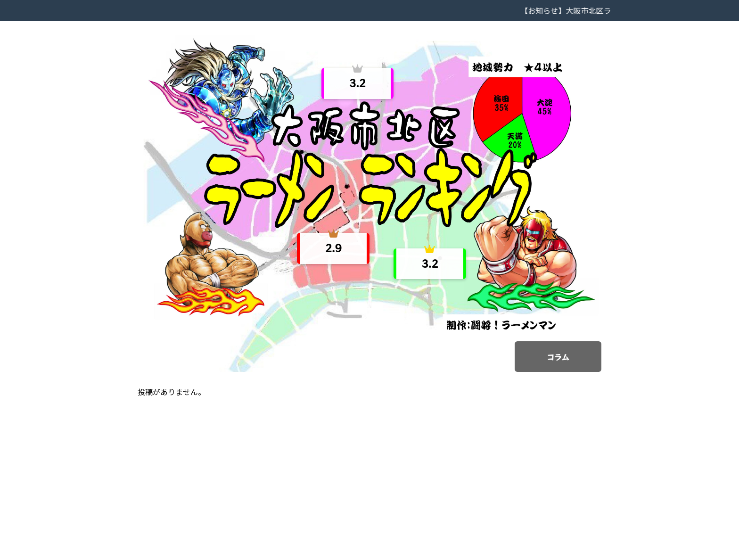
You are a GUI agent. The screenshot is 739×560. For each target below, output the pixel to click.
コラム (558, 357)
